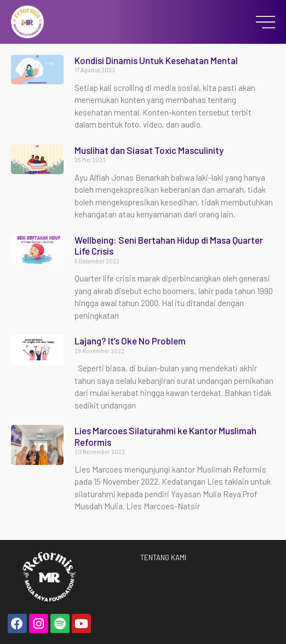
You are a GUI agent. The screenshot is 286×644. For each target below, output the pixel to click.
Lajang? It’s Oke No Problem (130, 341)
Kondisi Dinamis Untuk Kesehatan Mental (156, 60)
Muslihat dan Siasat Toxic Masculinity (149, 150)
